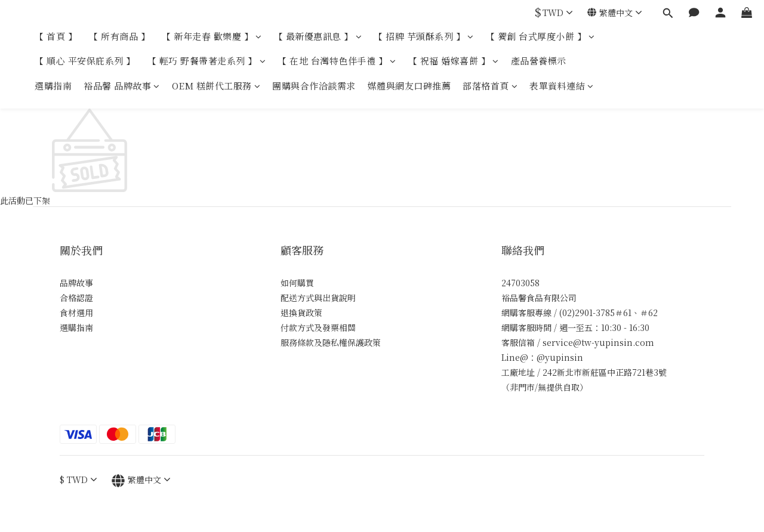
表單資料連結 (562, 86)
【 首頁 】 (56, 36)
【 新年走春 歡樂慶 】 (212, 36)
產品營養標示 (539, 61)
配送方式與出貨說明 (318, 298)
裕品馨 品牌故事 (122, 86)
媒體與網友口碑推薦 (409, 86)
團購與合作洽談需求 (314, 86)
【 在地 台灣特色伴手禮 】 (337, 61)
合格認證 (76, 298)
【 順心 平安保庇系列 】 (85, 61)
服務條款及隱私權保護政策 (331, 342)
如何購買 (297, 283)
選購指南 (53, 86)
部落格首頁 (490, 86)
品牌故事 (76, 283)
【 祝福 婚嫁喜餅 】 (454, 61)
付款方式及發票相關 (318, 327)
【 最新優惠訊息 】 (318, 36)
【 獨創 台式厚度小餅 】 (540, 36)
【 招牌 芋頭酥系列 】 (424, 36)
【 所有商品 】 (119, 36)
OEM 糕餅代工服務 (216, 86)
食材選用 (76, 313)
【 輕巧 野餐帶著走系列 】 (207, 61)
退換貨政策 (301, 313)
